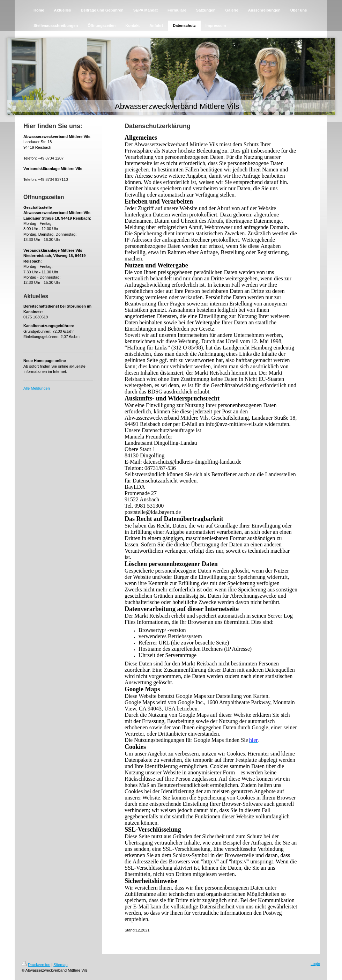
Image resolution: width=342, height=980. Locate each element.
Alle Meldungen (37, 388)
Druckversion (36, 965)
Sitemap (60, 965)
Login (315, 964)
